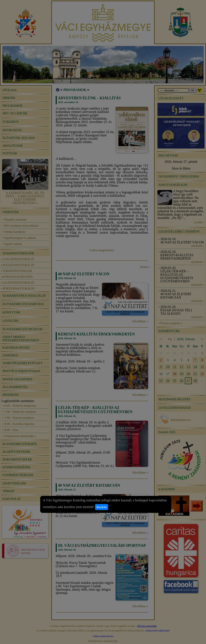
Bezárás (102, 507)
